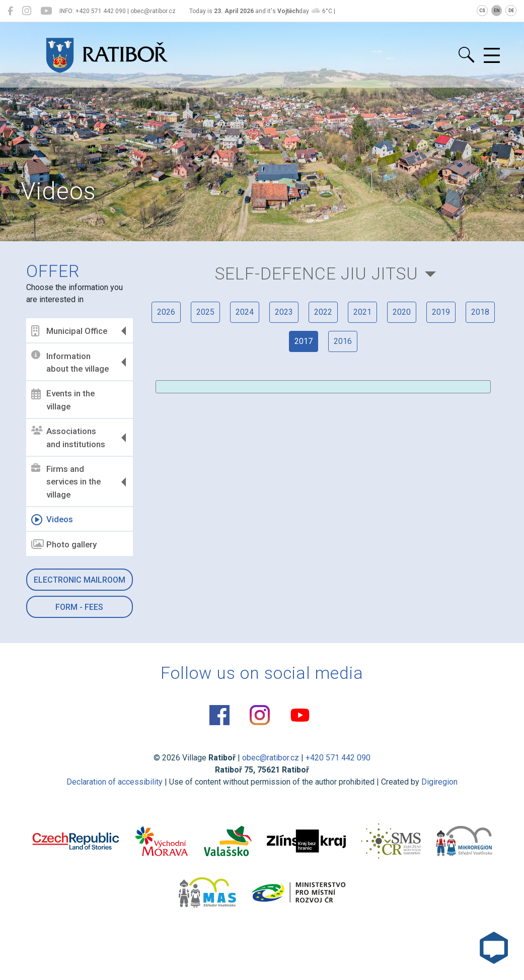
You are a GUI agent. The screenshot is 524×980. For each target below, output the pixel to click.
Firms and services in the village (66, 482)
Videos (52, 520)
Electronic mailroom (80, 580)
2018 (480, 312)
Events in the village (63, 400)
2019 (441, 312)
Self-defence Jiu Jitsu (317, 274)
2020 (402, 312)
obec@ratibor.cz (271, 758)
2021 (362, 312)
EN (497, 11)
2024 (245, 312)
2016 (343, 341)
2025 (205, 312)
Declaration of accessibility (115, 782)
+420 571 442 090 (338, 758)
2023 (284, 312)
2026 (166, 312)
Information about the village (70, 362)
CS (482, 11)
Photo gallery (64, 544)
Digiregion (439, 782)
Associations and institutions (68, 438)
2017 (304, 341)
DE (511, 11)
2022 (323, 312)
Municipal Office (69, 331)
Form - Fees (79, 607)
